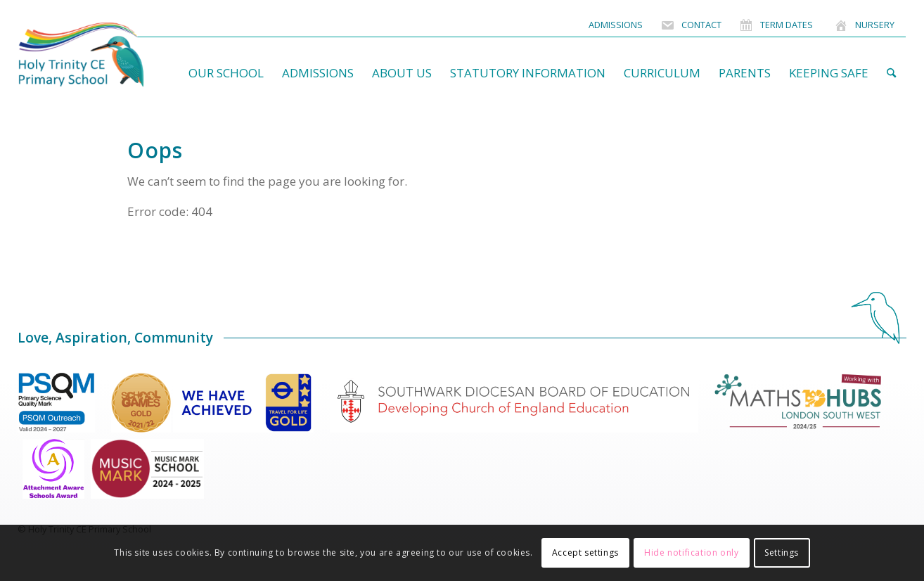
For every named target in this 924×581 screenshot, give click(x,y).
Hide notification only (691, 553)
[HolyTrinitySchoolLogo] (109, 55)
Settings (782, 553)
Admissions (616, 25)
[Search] (891, 73)
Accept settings (585, 553)
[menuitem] (616, 25)
